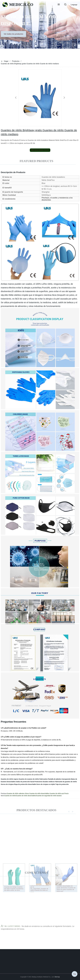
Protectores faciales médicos (45, 782)
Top (75, 974)
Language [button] (74, 5)
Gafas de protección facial (25, 782)
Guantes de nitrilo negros (10, 779)
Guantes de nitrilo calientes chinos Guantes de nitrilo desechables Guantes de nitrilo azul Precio (38, 793)
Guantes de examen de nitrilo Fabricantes (33, 779)
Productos (16, 61)
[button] (59, 5)
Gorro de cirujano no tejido (46, 784)
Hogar (6, 61)
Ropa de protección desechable (25, 784)
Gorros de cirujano (7, 784)
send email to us (40, 150)
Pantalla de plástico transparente (59, 779)
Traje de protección (62, 784)
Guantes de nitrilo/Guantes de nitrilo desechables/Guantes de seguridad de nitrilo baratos (33, 796)
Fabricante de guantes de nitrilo (66, 782)
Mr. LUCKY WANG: (11, 930)
